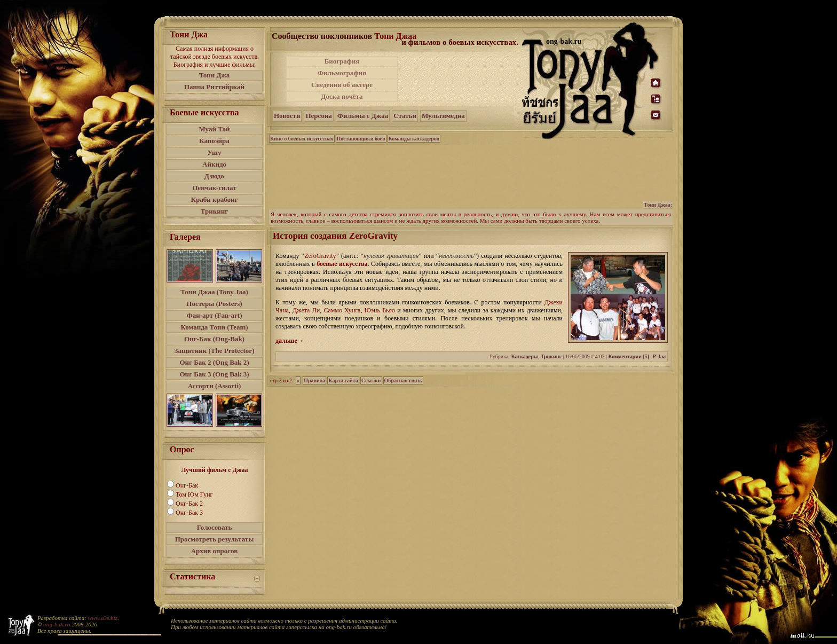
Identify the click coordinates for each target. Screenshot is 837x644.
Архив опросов (215, 551)
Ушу (215, 152)
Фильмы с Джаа (363, 116)
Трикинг (214, 211)
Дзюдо (214, 176)
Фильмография (342, 73)
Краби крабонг (215, 199)
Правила (314, 380)
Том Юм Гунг (194, 494)
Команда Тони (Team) (214, 327)
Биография (342, 61)
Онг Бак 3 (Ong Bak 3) (214, 374)
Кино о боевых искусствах (302, 139)
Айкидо (214, 164)
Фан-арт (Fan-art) (215, 315)
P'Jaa (659, 356)
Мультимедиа (443, 116)
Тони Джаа (395, 36)
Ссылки (371, 380)
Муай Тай (214, 129)
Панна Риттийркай (214, 87)
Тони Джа (215, 75)
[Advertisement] (461, 79)
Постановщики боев (361, 139)
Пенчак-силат (214, 188)
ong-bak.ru (57, 624)
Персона (318, 116)
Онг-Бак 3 (189, 513)
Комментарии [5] (629, 356)
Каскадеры (525, 356)
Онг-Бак (187, 485)
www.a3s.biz (103, 618)
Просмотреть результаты (215, 539)
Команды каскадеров (414, 139)
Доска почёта (342, 96)
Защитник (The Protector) (215, 351)
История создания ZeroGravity (335, 236)
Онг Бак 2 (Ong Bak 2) (214, 362)
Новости (287, 116)
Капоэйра (214, 141)
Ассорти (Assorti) (215, 386)
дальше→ (290, 341)
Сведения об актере (342, 85)
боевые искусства (342, 264)
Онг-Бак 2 (189, 504)
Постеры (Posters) (214, 304)
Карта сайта (343, 380)
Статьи (405, 116)
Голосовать (215, 527)
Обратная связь (403, 380)
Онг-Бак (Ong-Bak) (214, 339)
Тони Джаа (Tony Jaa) (214, 292)
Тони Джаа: (658, 205)
